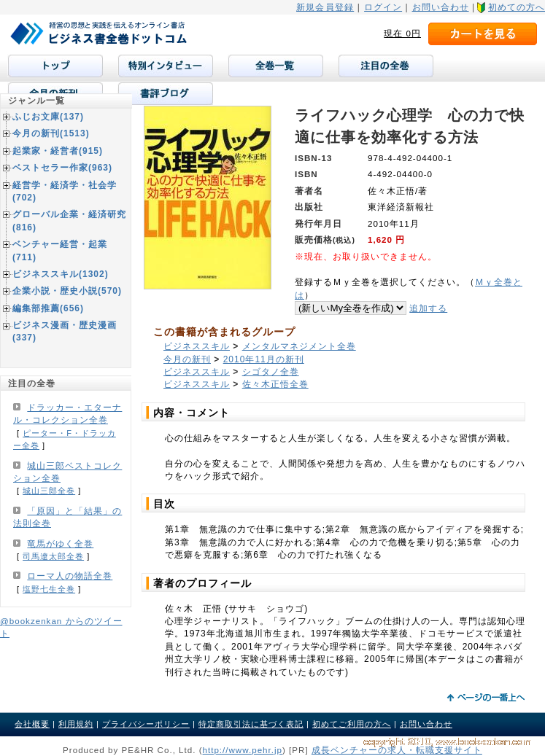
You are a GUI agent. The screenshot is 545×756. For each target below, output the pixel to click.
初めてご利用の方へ (352, 724)
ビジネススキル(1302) (61, 274)
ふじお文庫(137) (48, 117)
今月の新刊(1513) (51, 133)
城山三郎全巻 (49, 491)
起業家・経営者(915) (58, 151)
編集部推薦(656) (48, 308)
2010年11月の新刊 (264, 359)
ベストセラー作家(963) (62, 168)
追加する (428, 308)
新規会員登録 (325, 7)
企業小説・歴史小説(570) (67, 291)
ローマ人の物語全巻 (70, 576)
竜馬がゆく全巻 (60, 544)
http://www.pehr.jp (243, 750)
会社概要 (32, 724)
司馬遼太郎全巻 (53, 556)
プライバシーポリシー (146, 724)
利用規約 (76, 724)
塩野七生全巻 (49, 589)
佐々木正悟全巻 (275, 384)
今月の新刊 (187, 359)
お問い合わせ (441, 7)
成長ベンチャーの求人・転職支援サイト (397, 750)
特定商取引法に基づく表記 (251, 724)
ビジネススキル (197, 346)
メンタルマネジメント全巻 (299, 346)
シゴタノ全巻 (271, 372)
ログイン (383, 7)
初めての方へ (517, 7)
